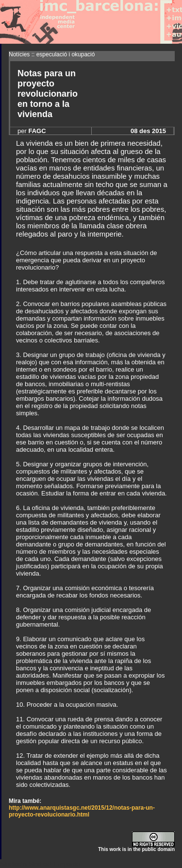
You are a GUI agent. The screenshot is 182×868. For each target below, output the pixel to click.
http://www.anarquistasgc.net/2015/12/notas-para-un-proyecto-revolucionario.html (82, 811)
